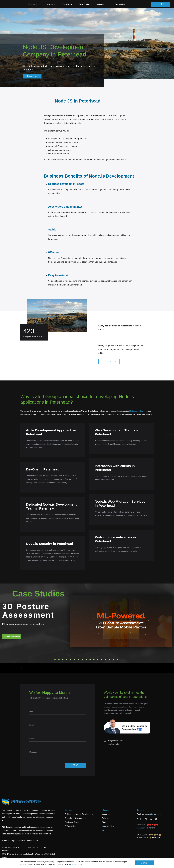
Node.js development (138, 411)
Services (68, 810)
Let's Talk (160, 4)
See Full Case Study (12, 636)
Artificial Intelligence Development (79, 814)
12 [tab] (98, 659)
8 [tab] (82, 659)
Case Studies (96, 4)
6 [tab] (75, 659)
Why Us (106, 818)
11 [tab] (94, 659)
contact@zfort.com (116, 744)
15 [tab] (110, 659)
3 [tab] (63, 659)
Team (105, 822)
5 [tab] (71, 659)
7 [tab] (78, 659)
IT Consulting (70, 826)
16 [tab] (113, 659)
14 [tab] (106, 659)
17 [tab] (117, 659)
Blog (104, 830)
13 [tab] (102, 659)
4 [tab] (67, 659)
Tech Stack (78, 4)
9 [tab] (86, 659)
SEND (76, 765)
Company (114, 4)
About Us (106, 814)
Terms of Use (19, 841)
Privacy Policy (78, 864)
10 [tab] (90, 659)
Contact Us (131, 4)
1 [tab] (55, 659)
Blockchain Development (75, 818)
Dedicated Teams (72, 822)
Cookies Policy (32, 841)
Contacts (140, 810)
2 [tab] (59, 659)
